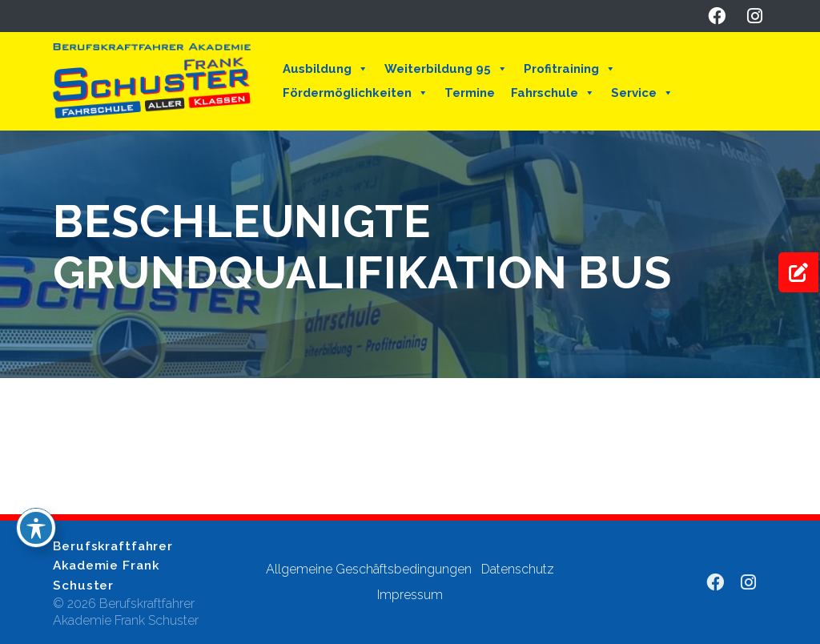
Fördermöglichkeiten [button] (356, 93)
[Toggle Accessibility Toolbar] (36, 528)
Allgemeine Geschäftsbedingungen (369, 569)
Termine (470, 93)
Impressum (410, 595)
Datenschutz (518, 569)
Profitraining (570, 69)
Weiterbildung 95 (446, 69)
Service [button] (642, 93)
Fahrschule (553, 93)
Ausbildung (326, 69)
